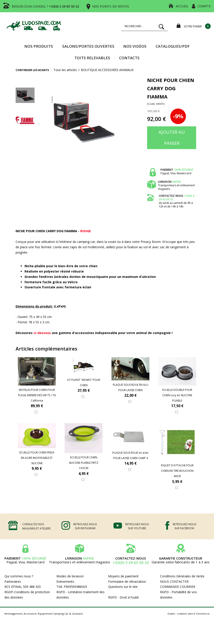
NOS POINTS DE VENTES (111, 6)
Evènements (65, 581)
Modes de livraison (70, 576)
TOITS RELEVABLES (92, 58)
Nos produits (39, 46)
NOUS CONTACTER (174, 581)
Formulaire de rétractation (127, 581)
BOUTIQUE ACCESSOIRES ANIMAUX (107, 70)
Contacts (129, 58)
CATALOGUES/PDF (173, 46)
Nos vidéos (135, 46)
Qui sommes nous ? (19, 576)
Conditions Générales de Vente (182, 576)
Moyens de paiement (123, 576)
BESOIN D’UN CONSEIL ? (45, 6)
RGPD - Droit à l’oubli (123, 597)
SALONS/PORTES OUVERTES (88, 46)
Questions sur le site (123, 587)
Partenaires (13, 581)
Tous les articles (65, 70)
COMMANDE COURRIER (178, 587)
